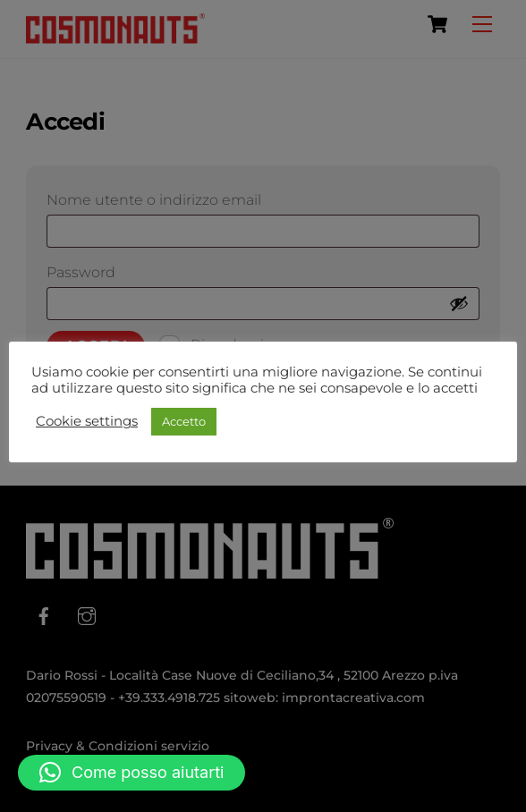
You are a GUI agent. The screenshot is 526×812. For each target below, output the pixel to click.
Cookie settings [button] (87, 421)
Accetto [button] (184, 421)
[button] (131, 773)
